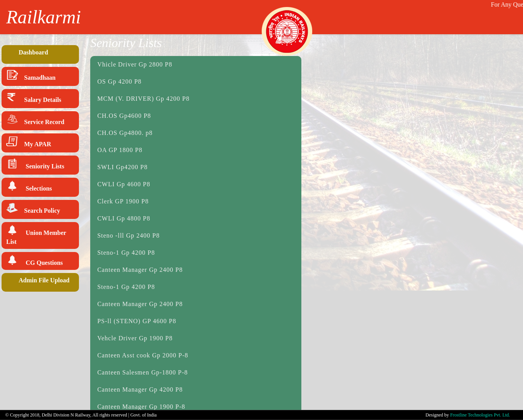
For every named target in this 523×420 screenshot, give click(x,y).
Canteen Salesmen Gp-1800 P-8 (143, 372)
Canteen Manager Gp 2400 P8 (140, 270)
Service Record (35, 121)
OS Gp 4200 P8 (119, 81)
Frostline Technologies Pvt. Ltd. (480, 415)
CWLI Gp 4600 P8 (124, 184)
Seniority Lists (35, 165)
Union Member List (36, 235)
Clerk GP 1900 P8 (123, 201)
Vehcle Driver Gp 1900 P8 (135, 338)
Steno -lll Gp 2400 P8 (129, 235)
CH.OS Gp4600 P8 (124, 116)
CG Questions (35, 261)
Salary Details (34, 99)
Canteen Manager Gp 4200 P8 (140, 389)
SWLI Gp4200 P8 (122, 167)
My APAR (29, 143)
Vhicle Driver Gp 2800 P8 (135, 64)
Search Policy (33, 209)
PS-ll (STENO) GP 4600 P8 (137, 321)
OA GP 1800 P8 (120, 150)
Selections (29, 187)
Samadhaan (31, 76)
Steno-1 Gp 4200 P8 (126, 253)
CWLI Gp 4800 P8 (124, 218)
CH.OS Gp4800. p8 (125, 133)
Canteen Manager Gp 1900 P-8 (141, 407)
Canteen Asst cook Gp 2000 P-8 (143, 355)
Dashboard (27, 54)
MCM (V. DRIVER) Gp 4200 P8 (143, 99)
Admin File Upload (38, 282)
